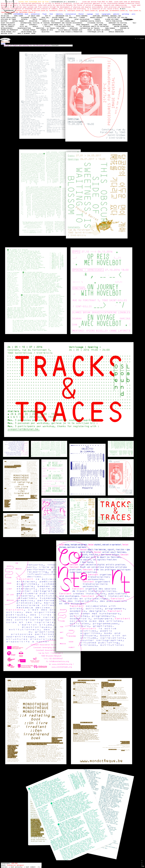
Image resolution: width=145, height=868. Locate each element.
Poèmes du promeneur (9, 30)
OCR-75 (48, 16)
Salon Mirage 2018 (29, 32)
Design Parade (18, 21)
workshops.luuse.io (27, 12)
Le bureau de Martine (60, 19)
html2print (11, 865)
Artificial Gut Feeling (118, 18)
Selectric (46, 32)
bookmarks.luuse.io (57, 11)
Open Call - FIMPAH (77, 18)
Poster (82, 14)
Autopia (24, 19)
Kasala (35, 27)
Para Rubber (110, 28)
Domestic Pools (49, 21)
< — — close (139, 39)
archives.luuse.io (23, 11)
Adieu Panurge (82, 16)
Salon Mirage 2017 (8, 32)
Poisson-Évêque (29, 30)
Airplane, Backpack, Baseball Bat (107, 16)
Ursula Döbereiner (116, 32)
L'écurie (47, 27)
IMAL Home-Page (101, 25)
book (27, 14)
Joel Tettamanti (8, 27)
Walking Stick (7, 34)
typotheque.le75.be (95, 32)
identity (60, 14)
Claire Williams (112, 19)
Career (97, 19)
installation (71, 14)
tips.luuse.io (135, 11)
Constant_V (128, 19)
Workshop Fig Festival (118, 23)
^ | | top (143, 864)
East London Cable (68, 21)
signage (90, 14)
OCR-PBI (15, 863)
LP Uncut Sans (34, 16)
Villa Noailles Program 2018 (70, 30)
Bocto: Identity (39, 19)
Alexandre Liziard (29, 18)
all (133, 14)
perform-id (125, 28)
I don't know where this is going (57, 25)
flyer (45, 14)
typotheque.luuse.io (9, 12)
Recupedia (119, 30)
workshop (126, 14)
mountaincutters (24, 28)
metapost (20, 865)
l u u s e (10, 2)
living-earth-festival (65, 27)
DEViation (33, 21)
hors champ (19, 16)
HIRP (22, 25)
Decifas (4, 21)
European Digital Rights (91, 21)
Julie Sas (23, 27)
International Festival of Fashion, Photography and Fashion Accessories (51, 23)
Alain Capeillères (8, 18)
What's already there (27, 34)
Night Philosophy (8, 23)
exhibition (36, 14)
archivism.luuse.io (40, 11)
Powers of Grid (47, 30)
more (124, 9)
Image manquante (83, 25)
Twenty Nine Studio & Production (69, 32)
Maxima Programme (121, 27)
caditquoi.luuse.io (75, 11)
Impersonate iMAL (119, 25)
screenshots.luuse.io (118, 11)
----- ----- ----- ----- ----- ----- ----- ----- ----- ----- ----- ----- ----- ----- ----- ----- (123, 9)
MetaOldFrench (7, 28)
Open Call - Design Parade (53, 18)
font (52, 14)
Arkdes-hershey (96, 18)
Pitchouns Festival (95, 23)
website (117, 14)
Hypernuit (33, 25)
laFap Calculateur (82, 19)
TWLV (134, 23)
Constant (55, 46)
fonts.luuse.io (91, 11)
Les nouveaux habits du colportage (94, 27)
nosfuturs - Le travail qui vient (50, 28)
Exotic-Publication (114, 21)
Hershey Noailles (8, 25)
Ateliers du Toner (8, 19)
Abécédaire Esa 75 (63, 16)
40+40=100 (5, 16)
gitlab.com (103, 11)
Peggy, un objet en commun (98, 30)
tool (98, 14)
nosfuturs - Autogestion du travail (85, 28)
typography (106, 14)
